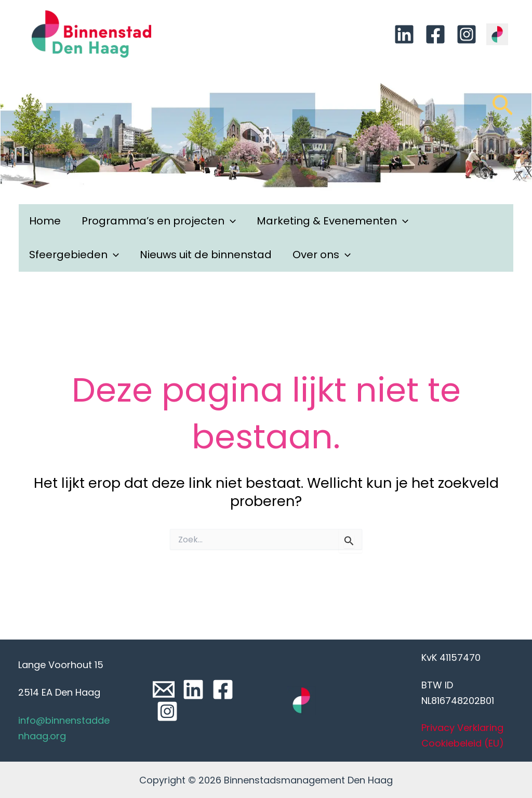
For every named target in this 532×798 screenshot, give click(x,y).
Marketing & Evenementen (332, 221)
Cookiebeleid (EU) (463, 743)
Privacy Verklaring (462, 728)
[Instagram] (467, 34)
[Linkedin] (404, 34)
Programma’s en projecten (159, 221)
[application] (230, 221)
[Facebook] (435, 34)
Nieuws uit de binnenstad (206, 255)
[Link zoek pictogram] (503, 110)
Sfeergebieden (74, 255)
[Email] (164, 689)
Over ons (322, 255)
